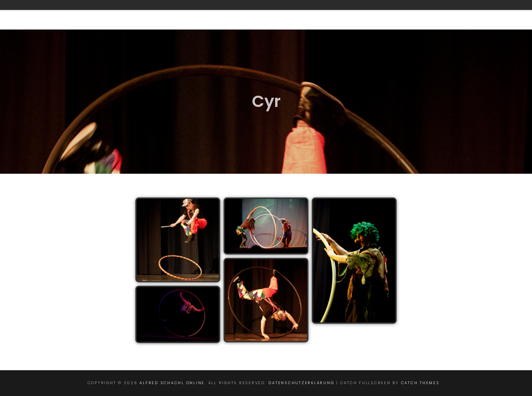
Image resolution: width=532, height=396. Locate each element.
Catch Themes (420, 383)
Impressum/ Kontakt (458, 15)
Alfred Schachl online (172, 383)
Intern (393, 15)
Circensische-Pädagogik (321, 15)
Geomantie (242, 15)
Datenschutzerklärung (301, 383)
